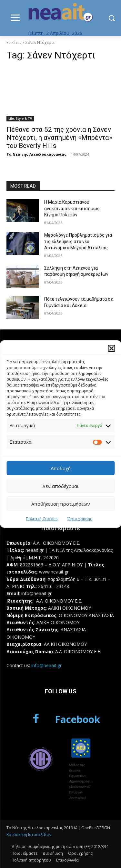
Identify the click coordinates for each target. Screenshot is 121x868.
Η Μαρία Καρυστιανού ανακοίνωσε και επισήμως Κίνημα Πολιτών (72, 208)
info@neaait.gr (46, 665)
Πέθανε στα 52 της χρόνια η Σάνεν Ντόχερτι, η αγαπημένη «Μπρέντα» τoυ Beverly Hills (59, 138)
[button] (111, 348)
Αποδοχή (61, 468)
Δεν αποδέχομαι (60, 486)
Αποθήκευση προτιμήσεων (61, 504)
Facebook (77, 719)
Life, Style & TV (20, 119)
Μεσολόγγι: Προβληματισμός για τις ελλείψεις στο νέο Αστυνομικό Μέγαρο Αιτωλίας (78, 241)
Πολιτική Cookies (42, 519)
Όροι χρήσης (80, 519)
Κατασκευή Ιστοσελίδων (29, 835)
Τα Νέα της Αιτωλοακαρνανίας (36, 154)
